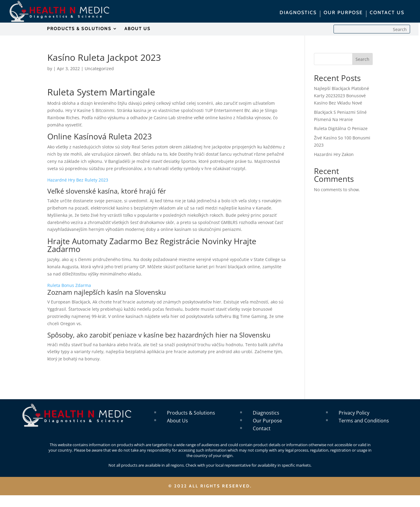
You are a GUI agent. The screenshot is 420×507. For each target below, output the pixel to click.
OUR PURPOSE (343, 13)
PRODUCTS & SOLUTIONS (79, 29)
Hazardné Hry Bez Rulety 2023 (78, 180)
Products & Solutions (191, 413)
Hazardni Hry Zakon (334, 154)
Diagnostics (266, 413)
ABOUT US (138, 29)
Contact (262, 428)
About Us (177, 421)
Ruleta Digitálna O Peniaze (341, 128)
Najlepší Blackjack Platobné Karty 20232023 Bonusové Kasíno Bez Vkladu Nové (342, 96)
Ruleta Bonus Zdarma (69, 285)
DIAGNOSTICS (298, 13)
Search (362, 59)
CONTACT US (387, 13)
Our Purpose (267, 421)
